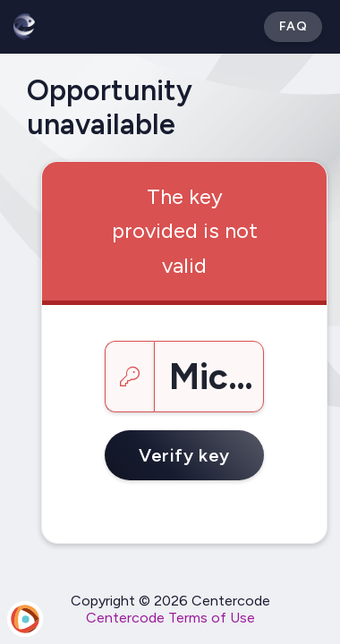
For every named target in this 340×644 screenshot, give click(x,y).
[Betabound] (24, 27)
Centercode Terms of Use (170, 618)
